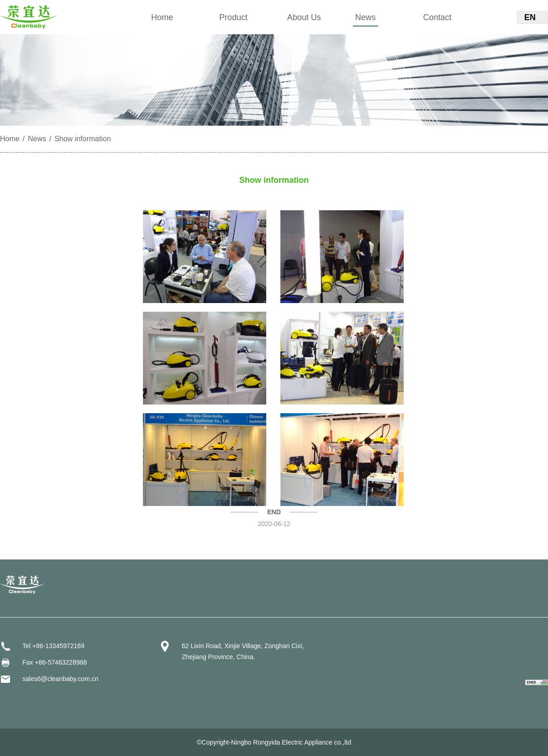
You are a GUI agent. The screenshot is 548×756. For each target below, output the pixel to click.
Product (233, 17)
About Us (304, 17)
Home (162, 17)
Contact (437, 17)
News (366, 17)
